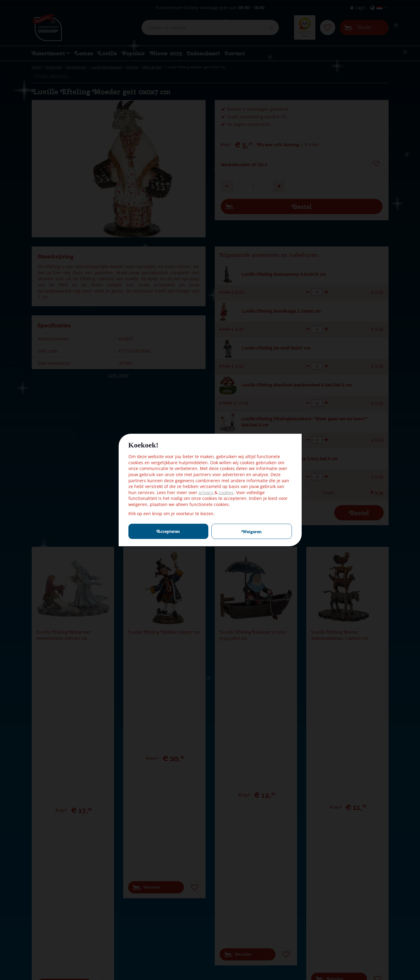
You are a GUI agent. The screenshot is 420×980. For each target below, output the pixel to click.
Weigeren (252, 532)
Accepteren (168, 531)
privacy (206, 492)
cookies (226, 492)
